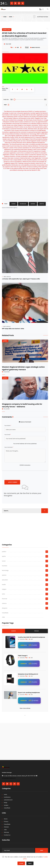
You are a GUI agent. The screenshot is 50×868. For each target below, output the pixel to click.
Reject (30, 863)
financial (5, 599)
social (4, 561)
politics (38, 47)
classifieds (7, 808)
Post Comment (13, 482)
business (5, 566)
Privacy (6, 822)
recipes (6, 805)
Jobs (3, 617)
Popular (36, 631)
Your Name (8, 425)
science (4, 603)
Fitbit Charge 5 (23, 656)
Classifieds (5, 613)
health (4, 585)
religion (4, 589)
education (5, 580)
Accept (21, 863)
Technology (23, 204)
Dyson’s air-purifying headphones (29, 693)
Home (5, 17)
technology (5, 570)
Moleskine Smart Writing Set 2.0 (28, 674)
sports (4, 556)
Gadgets (14, 631)
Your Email (8, 435)
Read (27, 47)
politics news (7, 30)
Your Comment (9, 447)
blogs (6, 803)
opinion (4, 575)
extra (4, 594)
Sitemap (6, 832)
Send (42, 850)
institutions (7, 797)
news (11, 17)
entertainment (8, 800)
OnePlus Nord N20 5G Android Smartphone (32, 637)
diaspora (5, 608)
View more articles (25, 708)
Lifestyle (42, 204)
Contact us (7, 835)
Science (13, 204)
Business (33, 204)
